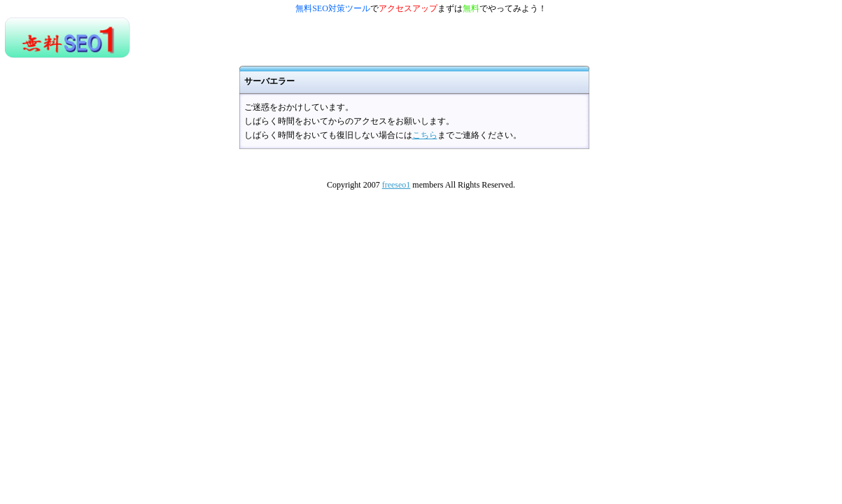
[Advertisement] (294, 38)
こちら (425, 135)
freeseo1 (397, 185)
